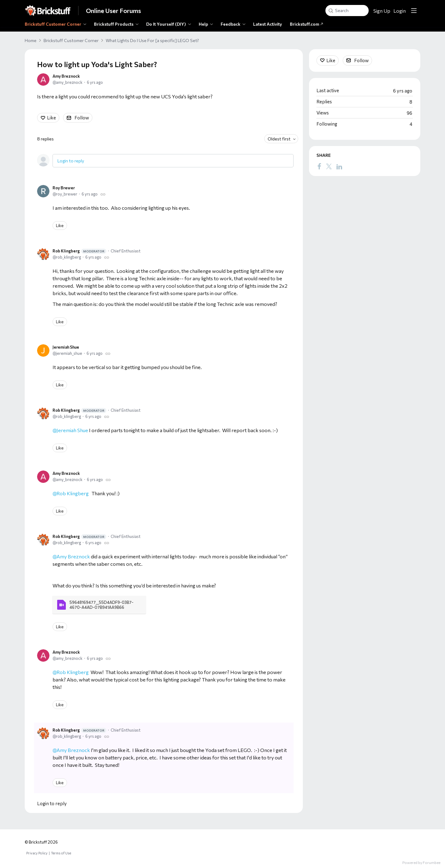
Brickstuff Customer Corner (53, 24)
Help (203, 24)
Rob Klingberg (79, 251)
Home (31, 40)
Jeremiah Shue (66, 347)
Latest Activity (268, 24)
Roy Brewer (64, 188)
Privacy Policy (37, 853)
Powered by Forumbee (421, 862)
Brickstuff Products (114, 24)
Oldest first (279, 139)
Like (51, 118)
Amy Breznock (66, 76)
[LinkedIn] (339, 166)
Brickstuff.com (307, 24)
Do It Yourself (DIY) (166, 24)
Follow (82, 118)
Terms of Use (61, 853)
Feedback (231, 24)
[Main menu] (414, 11)
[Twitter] (329, 166)
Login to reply (71, 161)
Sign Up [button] (382, 11)
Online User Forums (113, 11)
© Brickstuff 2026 (41, 842)
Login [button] (400, 11)
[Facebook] (319, 166)
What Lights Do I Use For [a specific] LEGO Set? (152, 40)
